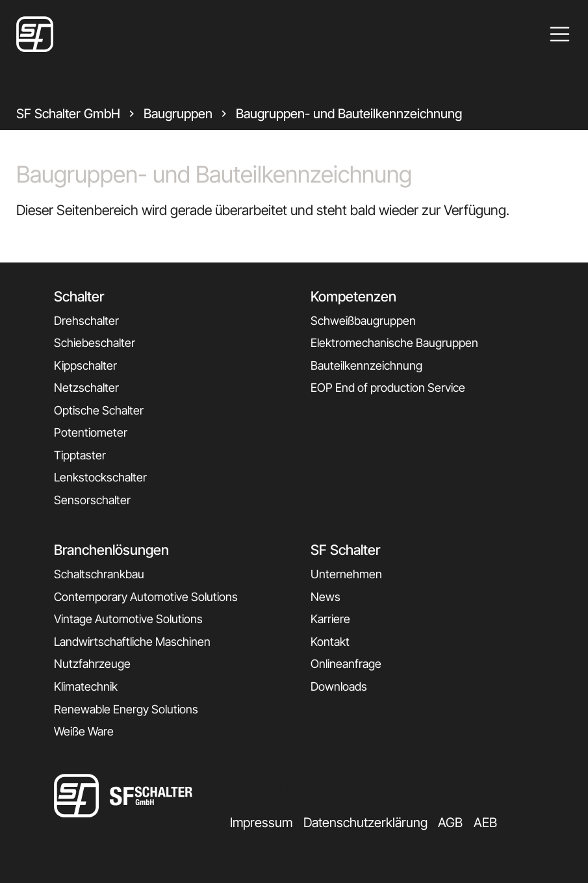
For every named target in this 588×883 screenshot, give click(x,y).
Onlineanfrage (346, 664)
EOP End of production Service (388, 388)
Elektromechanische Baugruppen (394, 343)
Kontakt (330, 642)
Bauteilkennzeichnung (366, 365)
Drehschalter (86, 321)
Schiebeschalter (95, 343)
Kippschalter (85, 365)
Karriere (330, 619)
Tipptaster (80, 455)
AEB (485, 823)
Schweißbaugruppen (363, 321)
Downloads (339, 686)
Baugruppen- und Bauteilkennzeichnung (349, 114)
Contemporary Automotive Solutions (146, 597)
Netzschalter (86, 388)
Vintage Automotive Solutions (128, 619)
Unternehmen (346, 574)
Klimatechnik (86, 686)
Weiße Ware (84, 731)
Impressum (261, 823)
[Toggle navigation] (560, 34)
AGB (450, 823)
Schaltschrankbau (99, 574)
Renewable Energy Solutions (126, 709)
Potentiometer (91, 432)
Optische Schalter (99, 410)
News (326, 597)
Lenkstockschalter (100, 477)
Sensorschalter (92, 500)
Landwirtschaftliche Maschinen (132, 642)
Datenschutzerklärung (365, 823)
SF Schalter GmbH (68, 114)
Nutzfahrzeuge (92, 664)
